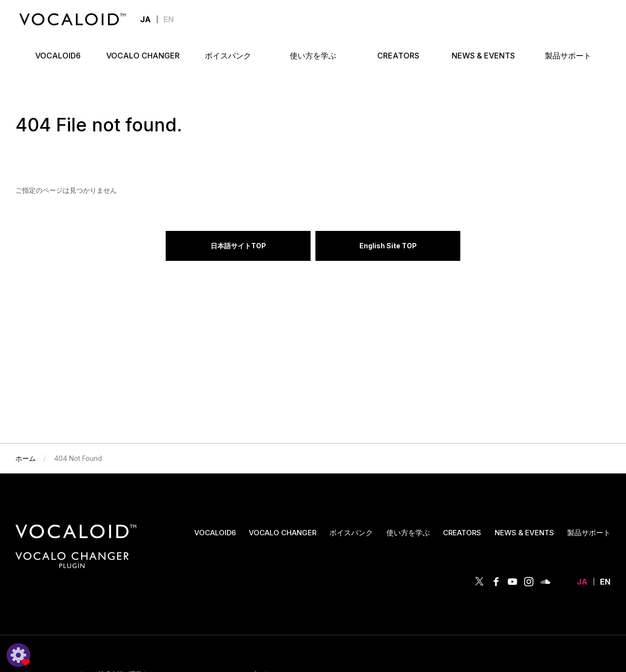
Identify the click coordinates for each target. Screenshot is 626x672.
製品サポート (589, 533)
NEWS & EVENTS (524, 533)
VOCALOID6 (215, 533)
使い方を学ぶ (408, 533)
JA (582, 582)
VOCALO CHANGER (283, 533)
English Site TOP (388, 246)
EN (169, 19)
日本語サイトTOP (238, 246)
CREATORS (462, 533)
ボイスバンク (351, 533)
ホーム (26, 458)
